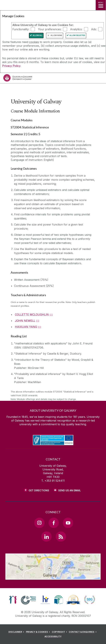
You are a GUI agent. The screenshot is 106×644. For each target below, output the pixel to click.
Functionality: (21, 29)
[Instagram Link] (39, 523)
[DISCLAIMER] (17, 632)
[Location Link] (53, 577)
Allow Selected (77, 35)
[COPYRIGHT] (60, 632)
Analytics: (76, 29)
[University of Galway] (18, 79)
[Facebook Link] (54, 523)
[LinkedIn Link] (46, 536)
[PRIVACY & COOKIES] (39, 632)
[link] (13, 600)
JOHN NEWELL (25, 321)
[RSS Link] (61, 536)
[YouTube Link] (68, 523)
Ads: (94, 29)
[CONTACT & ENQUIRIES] (83, 632)
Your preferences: (50, 29)
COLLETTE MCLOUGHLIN (32, 315)
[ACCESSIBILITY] (53, 637)
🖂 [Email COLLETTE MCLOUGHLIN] (51, 315)
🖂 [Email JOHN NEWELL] (38, 321)
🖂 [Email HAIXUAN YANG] (40, 327)
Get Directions (39, 490)
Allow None (56, 35)
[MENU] (101, 5)
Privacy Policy (11, 66)
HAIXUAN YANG (26, 327)
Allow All (38, 35)
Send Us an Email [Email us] (70, 490)
